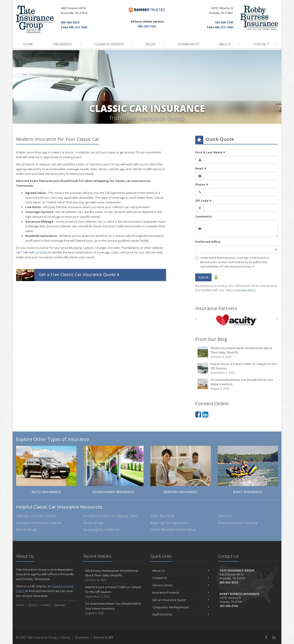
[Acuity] (237, 320)
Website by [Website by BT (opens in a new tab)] (103, 637)
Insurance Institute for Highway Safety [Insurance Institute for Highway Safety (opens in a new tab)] (111, 516)
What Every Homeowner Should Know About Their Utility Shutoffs (237, 352)
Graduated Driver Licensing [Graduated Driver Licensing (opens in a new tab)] (238, 523)
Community (188, 44)
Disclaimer (82, 637)
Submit (203, 277)
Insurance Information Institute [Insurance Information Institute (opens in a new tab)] (39, 523)
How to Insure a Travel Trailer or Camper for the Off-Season (237, 368)
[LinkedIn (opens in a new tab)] (205, 414)
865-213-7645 (78, 27)
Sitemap (60, 605)
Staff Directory (181, 614)
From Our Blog (211, 339)
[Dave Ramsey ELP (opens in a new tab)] (147, 10)
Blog (155, 44)
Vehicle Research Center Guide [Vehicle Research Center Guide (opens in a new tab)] (173, 530)
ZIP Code (204, 201)
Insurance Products (181, 592)
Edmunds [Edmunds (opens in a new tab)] (225, 516)
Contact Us (181, 578)
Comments (204, 216)
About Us (181, 571)
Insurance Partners (216, 308)
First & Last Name (210, 152)
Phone (202, 184)
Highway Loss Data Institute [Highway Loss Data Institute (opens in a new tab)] (36, 516)
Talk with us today (35, 252)
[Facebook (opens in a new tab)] (198, 414)
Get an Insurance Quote (181, 600)
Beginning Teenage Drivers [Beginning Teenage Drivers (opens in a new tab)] (170, 523)
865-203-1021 (147, 26)
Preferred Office (208, 242)
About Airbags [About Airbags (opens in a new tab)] (94, 523)
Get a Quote (68, 275)
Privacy (66, 637)
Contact (266, 44)
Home (28, 44)
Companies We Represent (181, 607)
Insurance (67, 44)
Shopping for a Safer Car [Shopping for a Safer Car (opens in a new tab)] (102, 530)
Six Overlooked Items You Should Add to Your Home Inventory (237, 384)
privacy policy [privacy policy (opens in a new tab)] (246, 290)
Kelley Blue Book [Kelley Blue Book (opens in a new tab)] (163, 516)
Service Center (181, 585)
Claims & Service (114, 44)
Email (201, 168)
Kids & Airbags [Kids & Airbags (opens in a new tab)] (27, 530)
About (230, 44)
